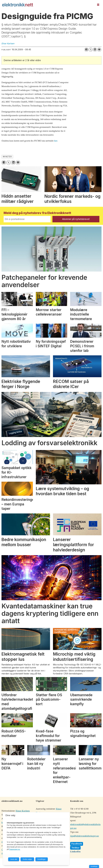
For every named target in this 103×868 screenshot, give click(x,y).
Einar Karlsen (23, 811)
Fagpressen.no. (15, 849)
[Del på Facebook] (86, 50)
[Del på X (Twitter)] (91, 50)
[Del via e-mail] (99, 50)
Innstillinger (94, 866)
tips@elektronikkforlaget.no (84, 836)
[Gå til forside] (18, 5)
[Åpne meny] (98, 5)
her (56, 141)
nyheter (7, 157)
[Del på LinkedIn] (95, 50)
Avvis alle (14, 859)
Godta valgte (27, 859)
